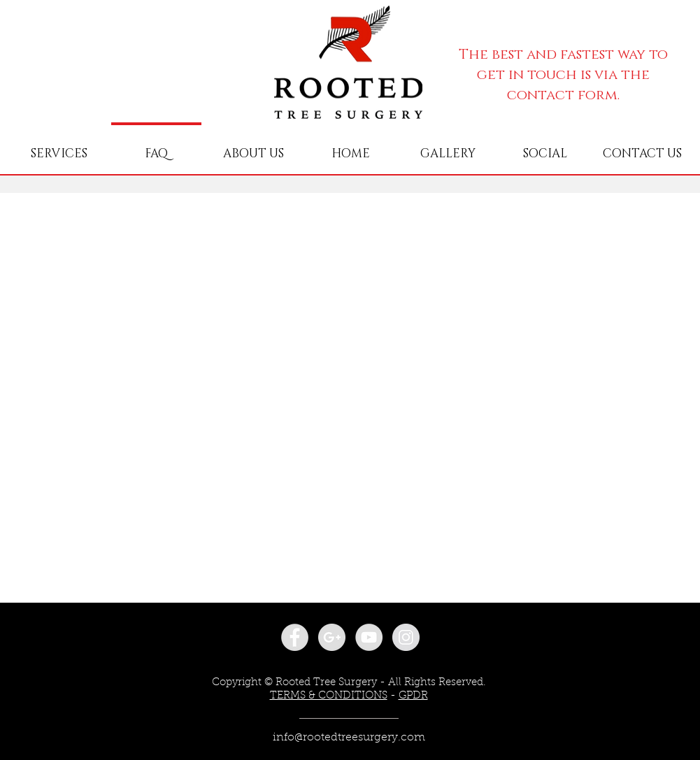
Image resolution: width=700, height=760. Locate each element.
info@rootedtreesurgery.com (349, 738)
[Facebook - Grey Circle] (295, 637)
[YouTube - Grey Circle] (369, 637)
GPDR (413, 696)
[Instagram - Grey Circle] (406, 637)
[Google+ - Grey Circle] (332, 637)
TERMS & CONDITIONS (329, 696)
